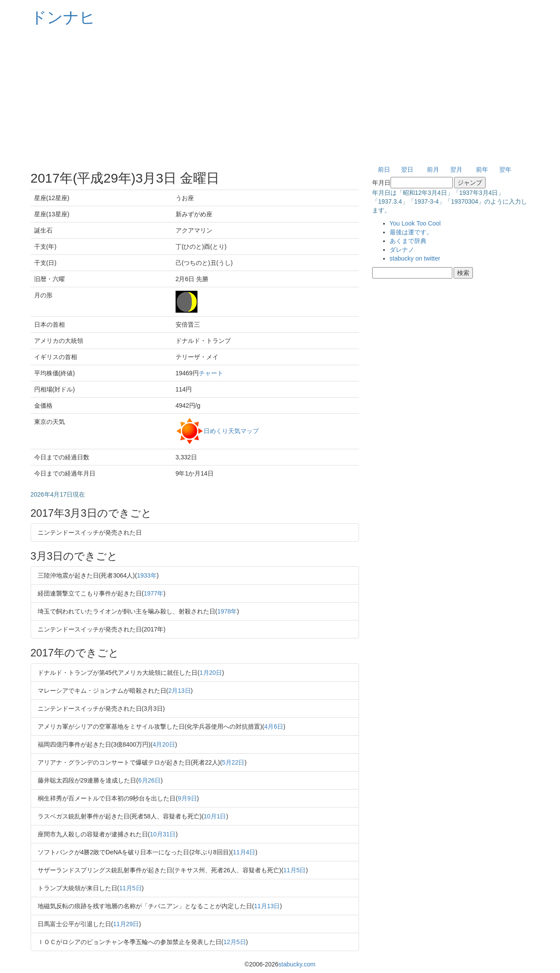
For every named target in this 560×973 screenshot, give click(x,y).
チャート (211, 373)
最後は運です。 (411, 232)
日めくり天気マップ (231, 430)
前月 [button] (433, 169)
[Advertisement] (280, 96)
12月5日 (234, 942)
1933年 (147, 575)
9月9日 (187, 798)
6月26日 (150, 780)
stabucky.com (297, 964)
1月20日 (211, 673)
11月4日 (244, 852)
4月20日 (164, 744)
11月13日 (267, 906)
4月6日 (274, 726)
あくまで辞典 (408, 241)
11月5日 (294, 870)
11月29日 (126, 924)
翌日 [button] (407, 169)
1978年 (227, 611)
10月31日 (163, 834)
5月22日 (233, 762)
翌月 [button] (456, 169)
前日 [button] (384, 169)
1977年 (153, 593)
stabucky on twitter (415, 258)
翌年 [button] (505, 169)
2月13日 (179, 691)
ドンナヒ (63, 17)
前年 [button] (482, 169)
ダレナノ (402, 250)
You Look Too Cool (415, 223)
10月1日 (215, 816)
